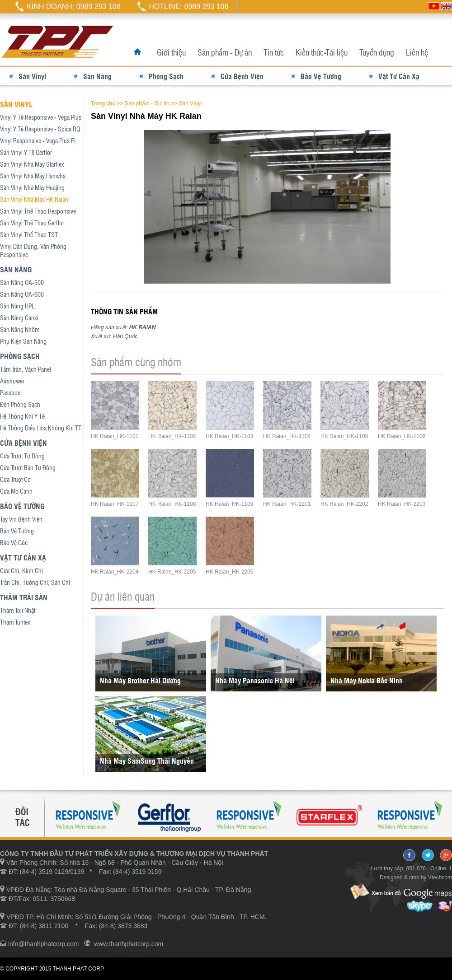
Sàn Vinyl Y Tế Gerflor (26, 152)
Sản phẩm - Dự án (225, 52)
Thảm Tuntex (15, 622)
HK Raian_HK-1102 (172, 436)
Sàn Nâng (97, 76)
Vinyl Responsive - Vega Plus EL (39, 140)
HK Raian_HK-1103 (229, 436)
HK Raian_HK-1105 (344, 436)
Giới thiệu (171, 52)
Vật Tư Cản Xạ (399, 76)
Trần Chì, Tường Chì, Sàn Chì (35, 582)
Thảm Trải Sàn (24, 597)
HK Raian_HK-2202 (344, 504)
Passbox (10, 392)
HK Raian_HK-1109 (229, 504)
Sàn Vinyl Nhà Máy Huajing (32, 187)
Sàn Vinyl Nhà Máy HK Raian (34, 199)
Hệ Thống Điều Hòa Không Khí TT (41, 428)
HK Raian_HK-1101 (115, 436)
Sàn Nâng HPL (17, 306)
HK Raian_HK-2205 (172, 572)
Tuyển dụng (377, 52)
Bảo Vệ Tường (321, 76)
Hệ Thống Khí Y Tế (22, 416)
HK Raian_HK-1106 (402, 436)
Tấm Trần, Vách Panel (26, 369)
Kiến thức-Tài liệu (322, 52)
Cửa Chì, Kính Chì (21, 570)
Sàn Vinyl (32, 76)
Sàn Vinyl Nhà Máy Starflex (32, 164)
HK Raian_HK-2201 (287, 504)
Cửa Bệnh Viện (242, 76)
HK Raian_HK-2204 (115, 572)
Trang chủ (103, 103)
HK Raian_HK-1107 (115, 504)
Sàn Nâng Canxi (19, 317)
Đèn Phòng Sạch (20, 404)
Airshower (12, 381)
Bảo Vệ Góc (14, 542)
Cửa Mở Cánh (16, 491)
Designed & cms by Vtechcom (416, 877)
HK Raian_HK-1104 (287, 436)
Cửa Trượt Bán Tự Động (28, 467)
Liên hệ (417, 52)
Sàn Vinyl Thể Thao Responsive (38, 211)
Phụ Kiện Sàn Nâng (23, 341)
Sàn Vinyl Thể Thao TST (29, 234)
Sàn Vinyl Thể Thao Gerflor (32, 223)
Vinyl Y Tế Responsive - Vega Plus (41, 117)
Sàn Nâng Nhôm (20, 329)
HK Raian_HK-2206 (229, 572)
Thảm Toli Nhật (18, 610)
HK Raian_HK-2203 (402, 504)
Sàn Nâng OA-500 (22, 282)
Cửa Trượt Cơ (15, 479)
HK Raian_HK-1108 (172, 504)
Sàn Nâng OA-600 (22, 294)
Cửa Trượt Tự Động (22, 456)
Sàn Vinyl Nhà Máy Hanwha (33, 176)
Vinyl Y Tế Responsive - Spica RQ (40, 129)
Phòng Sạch (166, 76)
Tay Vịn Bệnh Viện (21, 519)
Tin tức (274, 52)
